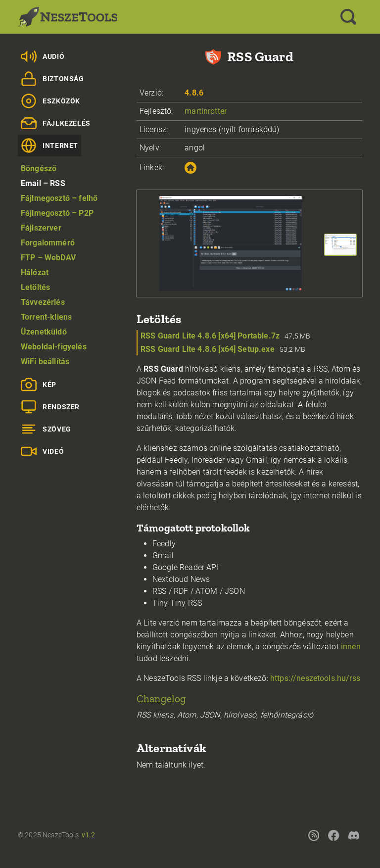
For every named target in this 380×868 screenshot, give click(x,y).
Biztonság (52, 79)
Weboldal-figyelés (54, 347)
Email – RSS (43, 183)
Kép (39, 385)
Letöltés (35, 287)
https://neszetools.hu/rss (315, 678)
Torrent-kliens (46, 317)
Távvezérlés (43, 302)
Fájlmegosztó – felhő (59, 198)
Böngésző (39, 169)
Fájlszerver (41, 228)
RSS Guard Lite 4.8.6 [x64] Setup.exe (208, 349)
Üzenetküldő (44, 332)
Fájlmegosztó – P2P (57, 213)
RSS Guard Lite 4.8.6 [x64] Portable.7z (210, 336)
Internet (49, 145)
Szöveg (46, 429)
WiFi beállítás (45, 362)
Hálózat (35, 272)
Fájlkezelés (56, 123)
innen (351, 647)
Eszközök (50, 101)
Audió (43, 56)
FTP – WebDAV (48, 258)
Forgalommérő (48, 243)
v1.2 (89, 835)
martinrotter (206, 111)
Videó (42, 451)
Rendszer (50, 407)
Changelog (161, 699)
